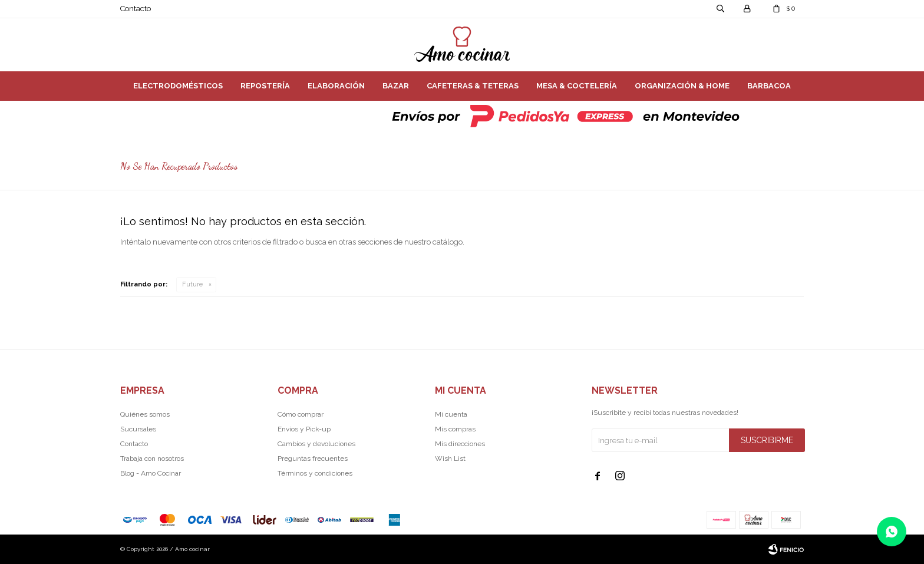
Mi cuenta (451, 414)
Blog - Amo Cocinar (151, 473)
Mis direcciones (460, 444)
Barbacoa (769, 86)
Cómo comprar (301, 414)
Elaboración (336, 86)
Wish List (450, 459)
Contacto (136, 9)
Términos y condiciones (315, 473)
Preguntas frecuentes (313, 459)
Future (192, 284)
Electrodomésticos (178, 86)
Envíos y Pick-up (304, 429)
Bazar (396, 86)
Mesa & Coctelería (577, 86)
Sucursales (138, 429)
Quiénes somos (145, 414)
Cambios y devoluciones (316, 444)
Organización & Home (682, 86)
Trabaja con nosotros (152, 459)
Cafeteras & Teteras (473, 86)
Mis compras (455, 429)
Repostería (265, 86)
